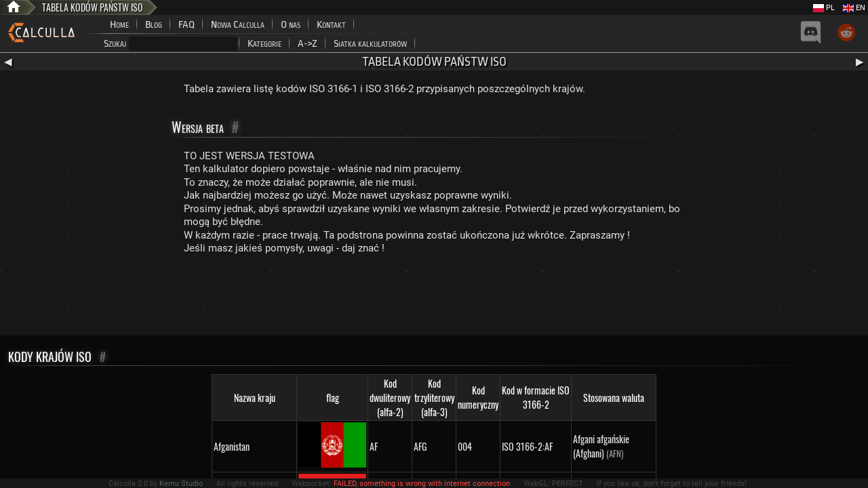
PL (824, 8)
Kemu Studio (181, 484)
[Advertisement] (434, 298)
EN (854, 8)
